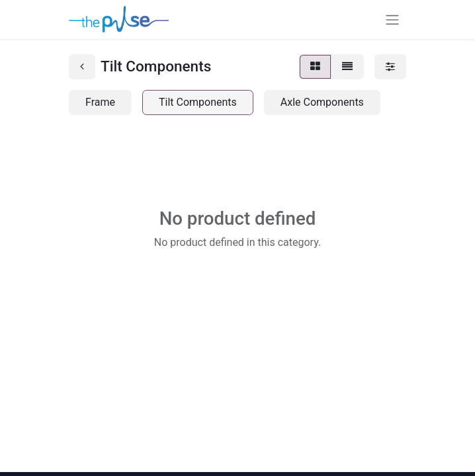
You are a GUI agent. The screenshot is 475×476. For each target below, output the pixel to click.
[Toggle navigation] (392, 20)
